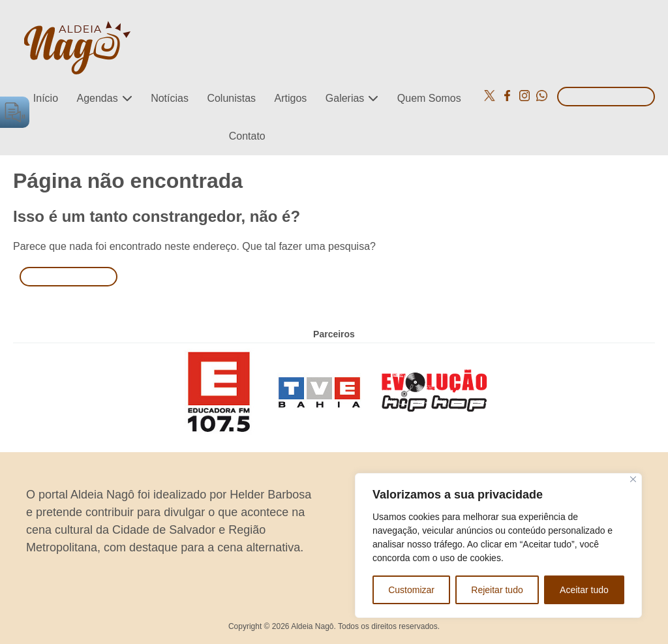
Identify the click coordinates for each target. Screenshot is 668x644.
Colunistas (231, 98)
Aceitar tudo (584, 590)
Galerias (345, 98)
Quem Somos (429, 98)
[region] (498, 545)
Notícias (170, 98)
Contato (247, 136)
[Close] (633, 479)
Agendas (98, 98)
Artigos (291, 98)
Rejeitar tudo (497, 590)
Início (46, 98)
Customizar (411, 590)
